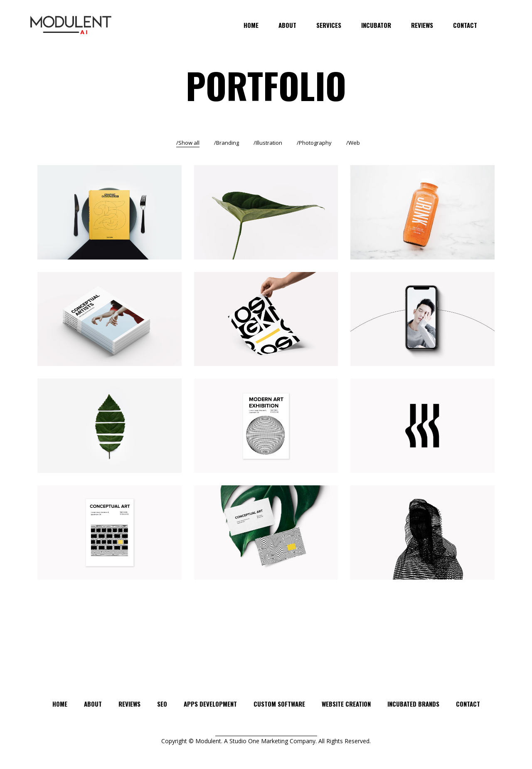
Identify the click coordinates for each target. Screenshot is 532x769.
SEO (162, 704)
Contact (468, 704)
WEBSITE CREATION (346, 704)
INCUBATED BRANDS (413, 704)
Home (60, 704)
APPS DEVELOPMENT (210, 704)
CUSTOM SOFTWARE (279, 704)
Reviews (129, 704)
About (93, 704)
